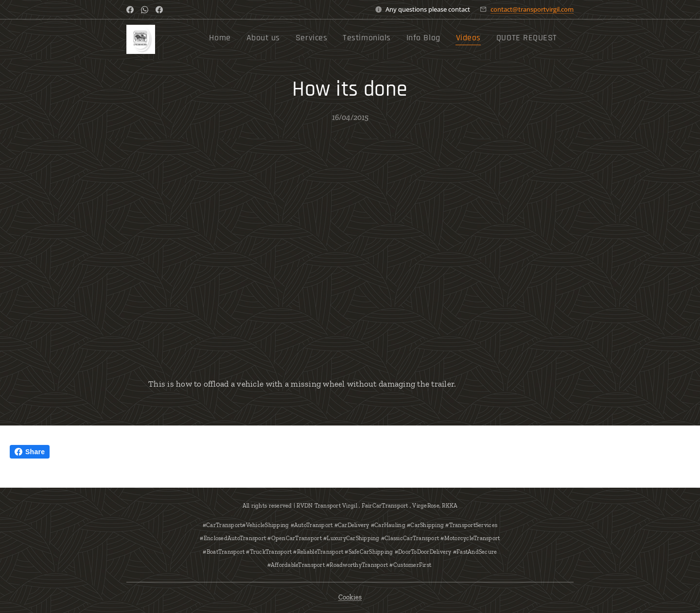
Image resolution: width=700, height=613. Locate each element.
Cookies (350, 597)
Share (30, 452)
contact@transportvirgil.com (532, 9)
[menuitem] (459, 39)
